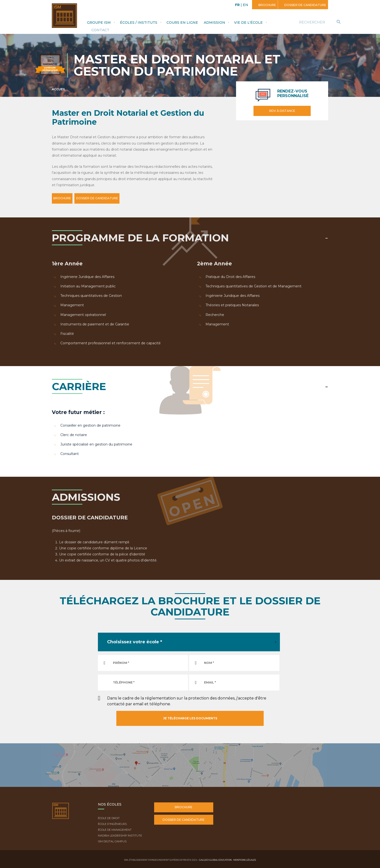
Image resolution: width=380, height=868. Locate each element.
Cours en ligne (182, 23)
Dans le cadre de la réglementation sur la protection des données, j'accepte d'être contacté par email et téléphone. (187, 700)
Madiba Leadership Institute (120, 834)
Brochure (267, 5)
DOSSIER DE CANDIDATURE (110, 198)
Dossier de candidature (305, 5)
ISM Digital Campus (112, 840)
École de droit (109, 817)
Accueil (59, 89)
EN (245, 5)
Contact (100, 30)
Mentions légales (245, 859)
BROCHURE (67, 198)
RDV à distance (282, 111)
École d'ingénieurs (112, 823)
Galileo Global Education (215, 859)
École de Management (115, 829)
